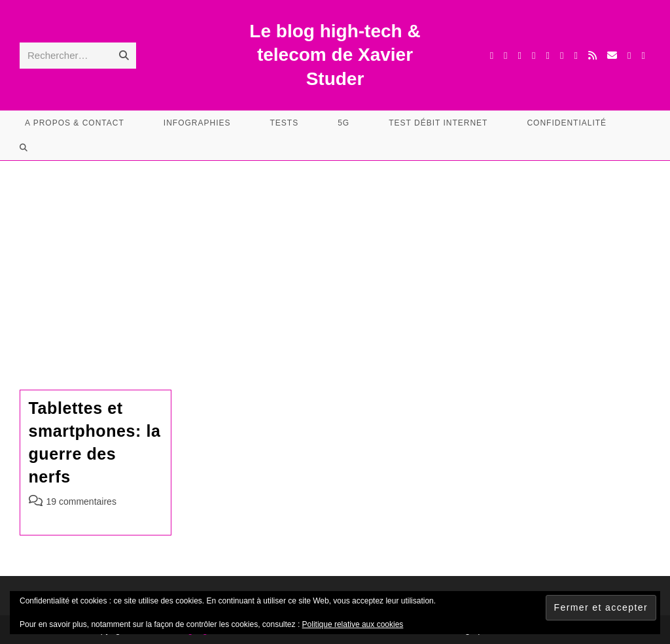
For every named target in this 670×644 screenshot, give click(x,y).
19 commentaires (81, 501)
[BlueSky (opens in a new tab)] (576, 56)
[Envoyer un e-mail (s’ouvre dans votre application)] (612, 55)
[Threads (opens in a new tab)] (520, 56)
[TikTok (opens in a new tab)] (629, 56)
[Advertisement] (335, 259)
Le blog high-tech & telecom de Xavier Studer (335, 55)
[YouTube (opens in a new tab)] (562, 56)
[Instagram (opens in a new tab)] (534, 56)
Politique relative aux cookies (353, 624)
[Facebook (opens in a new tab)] (505, 56)
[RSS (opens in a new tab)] (592, 55)
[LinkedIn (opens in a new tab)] (548, 56)
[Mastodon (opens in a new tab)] (644, 56)
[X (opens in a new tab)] (492, 56)
